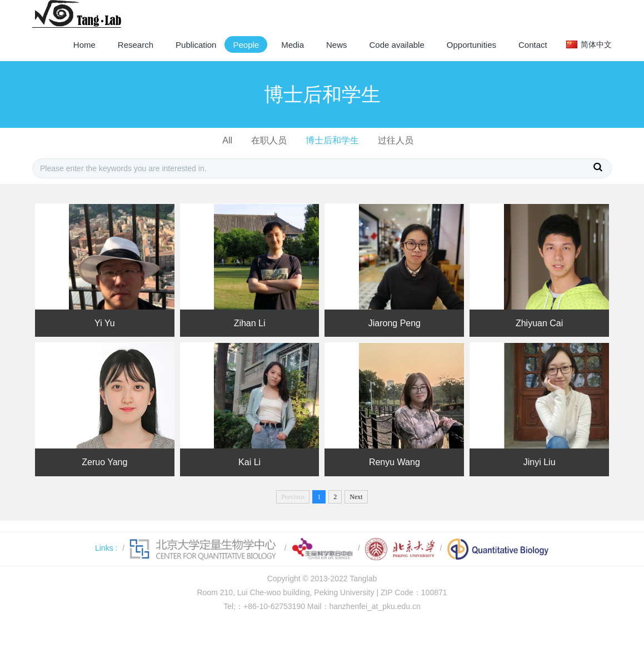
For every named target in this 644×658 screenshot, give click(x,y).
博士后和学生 (332, 140)
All (227, 140)
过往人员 (396, 140)
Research (136, 45)
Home (84, 45)
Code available (397, 45)
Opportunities (471, 45)
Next (356, 497)
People (246, 45)
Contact (533, 45)
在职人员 (269, 140)
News (337, 45)
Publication (196, 45)
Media (293, 45)
